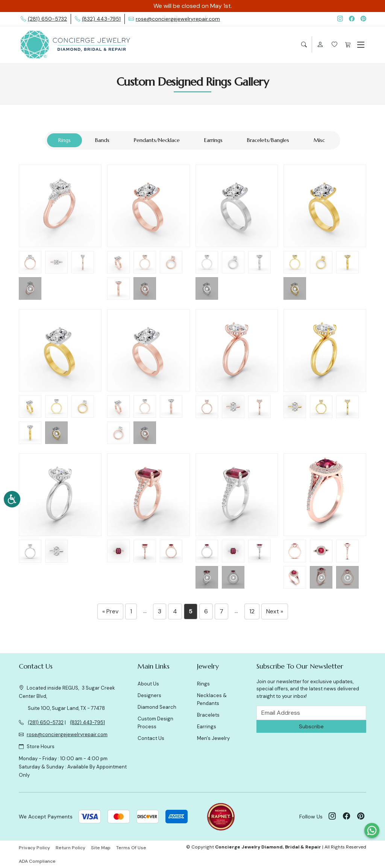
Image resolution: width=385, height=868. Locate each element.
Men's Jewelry (213, 738)
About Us (148, 684)
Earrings (207, 727)
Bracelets (208, 715)
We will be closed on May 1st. (193, 6)
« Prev (110, 611)
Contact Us (151, 738)
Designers (149, 695)
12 (252, 611)
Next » (275, 611)
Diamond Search (157, 707)
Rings (203, 684)
